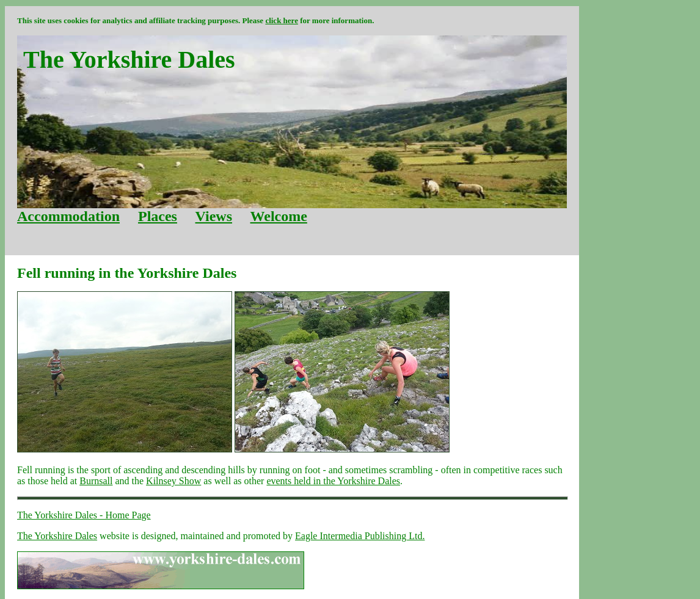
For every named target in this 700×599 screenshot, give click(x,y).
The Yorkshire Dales (57, 536)
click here (282, 20)
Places (158, 216)
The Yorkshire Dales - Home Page (84, 515)
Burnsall (96, 481)
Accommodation (68, 216)
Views (214, 216)
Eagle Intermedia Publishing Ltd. (360, 536)
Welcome (279, 216)
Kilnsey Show (173, 481)
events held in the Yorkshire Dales (333, 481)
